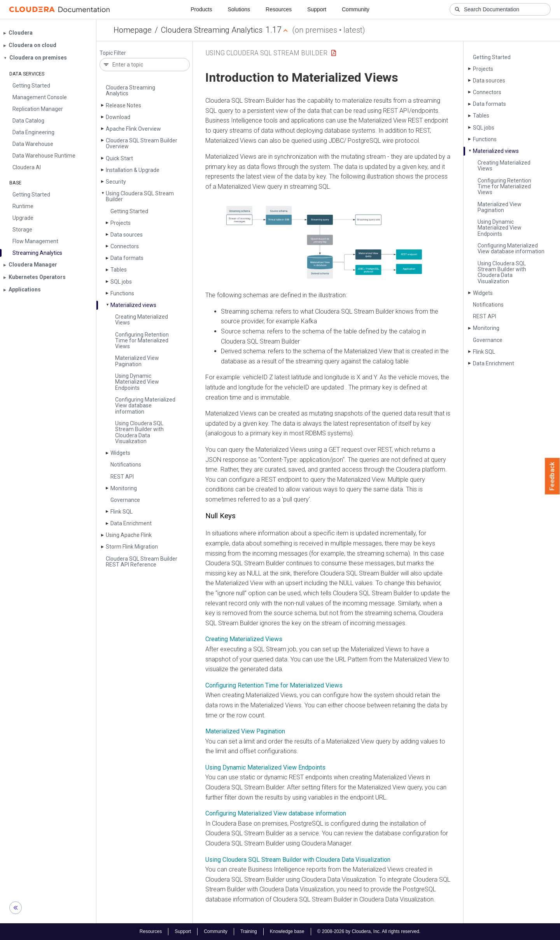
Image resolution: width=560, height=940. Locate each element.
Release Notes (123, 105)
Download (118, 117)
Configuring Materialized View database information (145, 406)
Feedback (552, 476)
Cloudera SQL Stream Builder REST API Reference (142, 562)
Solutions (239, 9)
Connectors (125, 246)
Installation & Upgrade (133, 170)
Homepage (133, 30)
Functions (122, 293)
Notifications (126, 465)
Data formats (127, 258)
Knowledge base (287, 931)
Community (356, 9)
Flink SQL (122, 512)
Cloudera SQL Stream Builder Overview (142, 143)
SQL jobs (121, 282)
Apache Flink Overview (133, 129)
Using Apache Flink (129, 535)
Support (317, 9)
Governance (125, 500)
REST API (122, 477)
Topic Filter (113, 53)
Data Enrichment (131, 523)
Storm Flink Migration (132, 547)
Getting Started (129, 211)
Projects (121, 223)
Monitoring (124, 488)
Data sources (127, 235)
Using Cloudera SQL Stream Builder (140, 196)
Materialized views (133, 305)
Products (201, 9)
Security (116, 182)
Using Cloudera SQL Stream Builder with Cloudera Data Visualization (139, 432)
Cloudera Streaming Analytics (212, 30)
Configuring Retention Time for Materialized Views (142, 341)
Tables (119, 270)
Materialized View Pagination (137, 361)
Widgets (120, 453)
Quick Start (119, 158)
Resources (279, 9)
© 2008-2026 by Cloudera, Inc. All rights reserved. (369, 931)
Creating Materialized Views (142, 320)
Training (249, 931)
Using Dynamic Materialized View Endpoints (137, 382)
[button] (328, 241)
